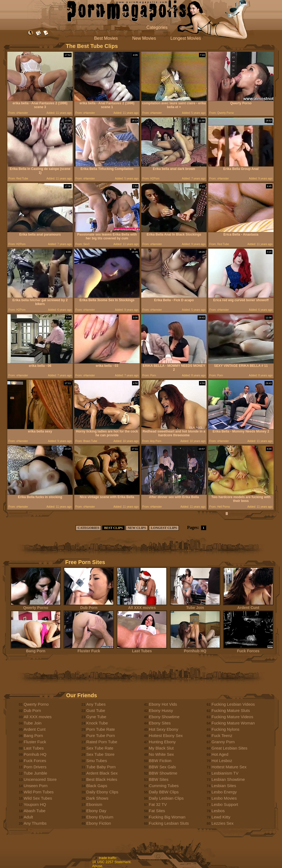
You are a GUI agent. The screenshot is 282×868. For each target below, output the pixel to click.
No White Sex (161, 754)
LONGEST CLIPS (164, 528)
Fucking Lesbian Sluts (169, 823)
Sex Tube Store (100, 754)
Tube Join (195, 606)
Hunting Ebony (162, 742)
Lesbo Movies (224, 798)
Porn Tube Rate (101, 729)
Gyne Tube (96, 717)
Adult (28, 817)
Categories (157, 27)
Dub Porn (89, 606)
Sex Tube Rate (100, 748)
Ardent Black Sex (102, 773)
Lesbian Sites (224, 786)
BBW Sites (159, 779)
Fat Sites (157, 811)
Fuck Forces (248, 649)
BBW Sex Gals (162, 767)
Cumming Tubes (164, 786)
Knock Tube (97, 723)
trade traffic (108, 858)
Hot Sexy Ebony (164, 729)
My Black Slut (161, 748)
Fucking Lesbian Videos (233, 704)
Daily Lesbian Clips (166, 798)
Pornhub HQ (195, 649)
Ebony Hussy (161, 710)
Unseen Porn (36, 786)
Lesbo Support (225, 804)
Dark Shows (97, 798)
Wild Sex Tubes (38, 798)
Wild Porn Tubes (39, 792)
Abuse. (98, 866)
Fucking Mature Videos (232, 717)
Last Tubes (142, 649)
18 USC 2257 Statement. (112, 862)
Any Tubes (96, 704)
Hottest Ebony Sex (166, 735)
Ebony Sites (160, 723)
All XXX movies (142, 606)
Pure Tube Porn (101, 735)
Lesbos (218, 811)
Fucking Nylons (226, 729)
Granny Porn (223, 742)
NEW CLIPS (137, 528)
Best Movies (106, 38)
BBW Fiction (160, 761)
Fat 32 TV (158, 804)
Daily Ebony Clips (102, 792)
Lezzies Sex (223, 823)
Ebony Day (96, 811)
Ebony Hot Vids (163, 704)
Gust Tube (96, 710)
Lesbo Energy (224, 792)
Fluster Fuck (89, 649)
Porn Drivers (35, 767)
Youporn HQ (35, 804)
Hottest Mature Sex (229, 767)
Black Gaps (97, 786)
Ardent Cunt (248, 606)
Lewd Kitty (221, 817)
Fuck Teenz (222, 735)
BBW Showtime (163, 773)
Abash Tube (35, 811)
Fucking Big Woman (167, 817)
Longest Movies (186, 38)
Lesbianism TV (225, 773)
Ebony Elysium (100, 817)
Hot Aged (220, 754)
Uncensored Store (40, 779)
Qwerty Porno (36, 606)
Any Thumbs (35, 823)
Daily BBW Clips (164, 792)
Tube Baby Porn (101, 767)
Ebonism (94, 804)
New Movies (144, 38)
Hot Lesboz (222, 761)
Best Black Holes (102, 779)
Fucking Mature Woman (233, 723)
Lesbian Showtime (228, 779)
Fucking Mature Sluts (231, 710)
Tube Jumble (35, 773)
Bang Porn (36, 649)
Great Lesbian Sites (229, 748)
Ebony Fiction (99, 823)
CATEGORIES (88, 528)
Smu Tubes (97, 761)
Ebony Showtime (164, 717)
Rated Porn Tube (102, 742)
